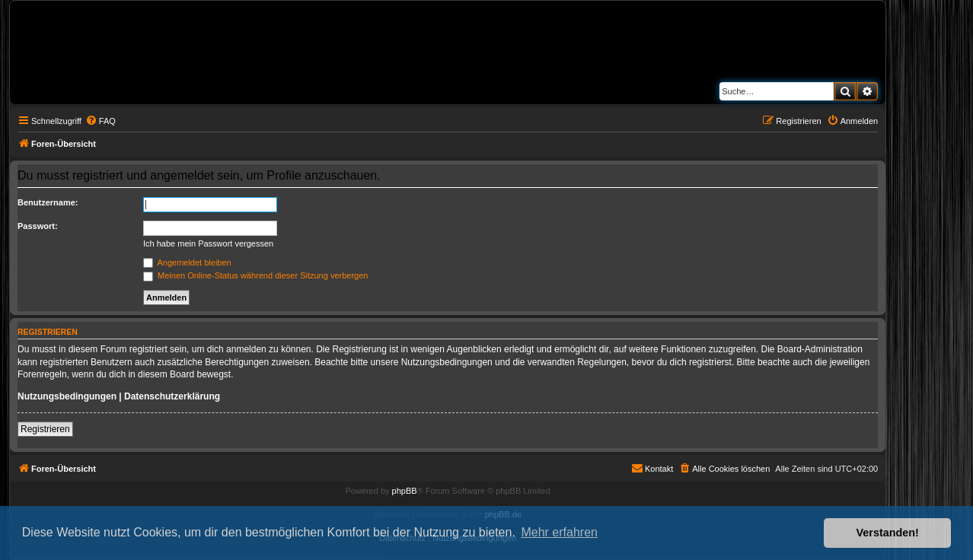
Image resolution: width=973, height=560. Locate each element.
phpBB (405, 491)
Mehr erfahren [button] (559, 532)
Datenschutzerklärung (172, 396)
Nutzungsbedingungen (67, 396)
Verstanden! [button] (888, 533)
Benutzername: (48, 202)
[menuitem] (100, 121)
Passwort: (38, 226)
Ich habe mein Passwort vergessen (208, 243)
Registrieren (45, 429)
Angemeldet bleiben (187, 262)
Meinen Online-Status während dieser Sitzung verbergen (255, 275)
